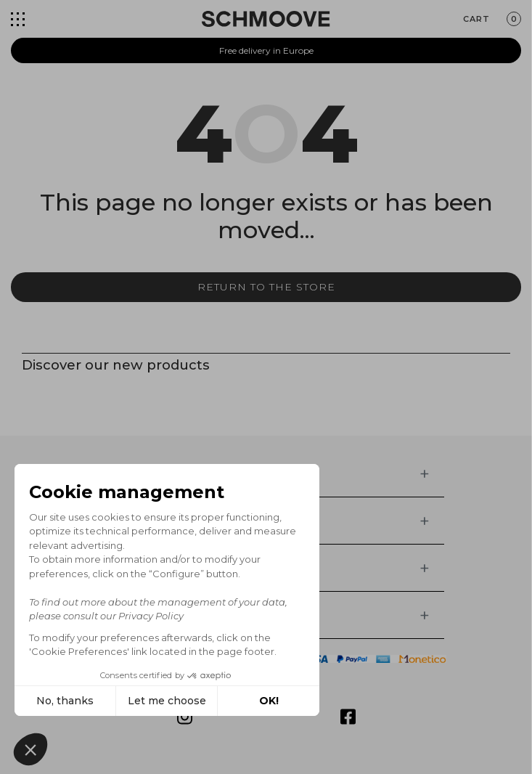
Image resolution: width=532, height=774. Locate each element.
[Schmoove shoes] (266, 19)
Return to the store (266, 287)
